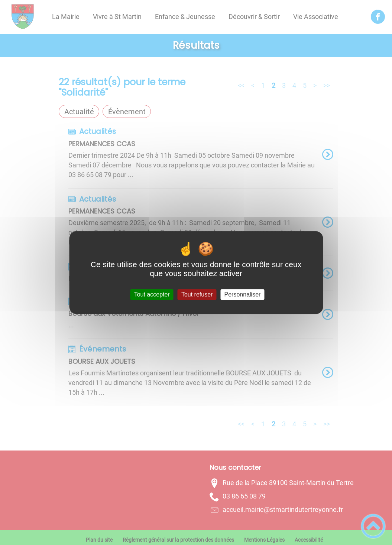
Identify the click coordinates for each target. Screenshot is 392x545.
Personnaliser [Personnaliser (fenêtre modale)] (243, 294)
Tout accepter (152, 294)
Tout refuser (197, 294)
